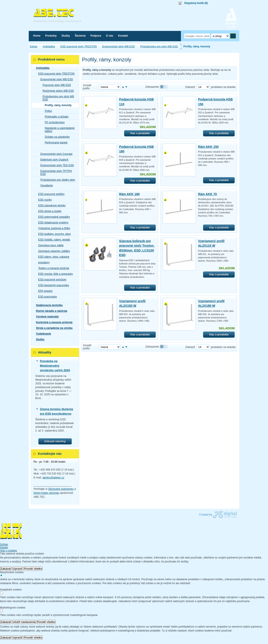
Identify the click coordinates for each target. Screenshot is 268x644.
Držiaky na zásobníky (56, 137)
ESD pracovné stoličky (50, 194)
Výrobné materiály (46, 317)
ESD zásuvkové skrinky (51, 205)
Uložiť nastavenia (24, 622)
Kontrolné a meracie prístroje (53, 322)
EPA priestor (44, 291)
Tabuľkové (166, 87)
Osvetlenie (45, 186)
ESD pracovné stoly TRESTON (55, 74)
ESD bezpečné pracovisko (52, 285)
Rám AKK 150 (208, 147)
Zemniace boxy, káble (50, 245)
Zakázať (6, 569)
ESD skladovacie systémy (52, 223)
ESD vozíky (44, 200)
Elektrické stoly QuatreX (53, 160)
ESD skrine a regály (48, 211)
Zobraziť (190, 87)
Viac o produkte (140, 133)
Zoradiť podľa (87, 87)
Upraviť (18, 569)
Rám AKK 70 (207, 194)
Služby (39, 339)
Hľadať (233, 36)
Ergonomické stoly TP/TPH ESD (55, 173)
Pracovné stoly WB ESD (55, 85)
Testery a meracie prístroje (52, 268)
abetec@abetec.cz (54, 478)
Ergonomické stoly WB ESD (55, 79)
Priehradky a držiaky (55, 117)
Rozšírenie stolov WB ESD (57, 91)
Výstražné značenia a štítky (53, 228)
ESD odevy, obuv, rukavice (52, 257)
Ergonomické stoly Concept (55, 154)
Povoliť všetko (33, 569)
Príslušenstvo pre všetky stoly (56, 180)
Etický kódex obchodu (46, 493)
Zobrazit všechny (55, 441)
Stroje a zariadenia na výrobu (53, 328)
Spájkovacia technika (48, 305)
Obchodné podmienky (61, 489)
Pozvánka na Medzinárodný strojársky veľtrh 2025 (55, 366)
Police (47, 111)
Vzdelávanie (42, 334)
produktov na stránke (223, 87)
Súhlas (4, 544)
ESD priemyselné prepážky (53, 217)
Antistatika (41, 68)
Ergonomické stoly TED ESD (56, 165)
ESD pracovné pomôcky (51, 280)
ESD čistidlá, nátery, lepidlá (53, 240)
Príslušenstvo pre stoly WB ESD (57, 98)
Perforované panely (55, 143)
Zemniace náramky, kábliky (53, 251)
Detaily (4, 548)
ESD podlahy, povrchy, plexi (53, 234)
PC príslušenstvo (53, 122)
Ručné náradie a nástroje (50, 311)
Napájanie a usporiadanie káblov (58, 130)
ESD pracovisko (46, 297)
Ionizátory (43, 262)
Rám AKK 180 (129, 194)
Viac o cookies (8, 551)
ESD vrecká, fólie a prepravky (54, 274)
